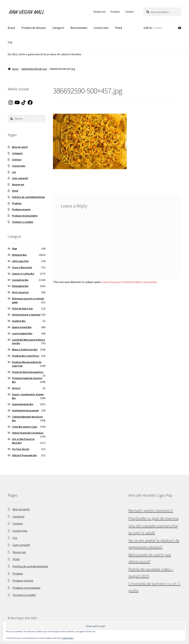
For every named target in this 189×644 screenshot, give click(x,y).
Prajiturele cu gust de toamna (153, 518)
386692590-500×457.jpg (34, 69)
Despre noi (100, 12)
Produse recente (21, 209)
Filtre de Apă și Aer (22, 309)
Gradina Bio (19, 321)
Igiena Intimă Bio (22, 327)
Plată (118, 28)
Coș (10, 42)
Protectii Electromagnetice (28, 372)
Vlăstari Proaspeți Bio (24, 455)
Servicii (16, 388)
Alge (14, 249)
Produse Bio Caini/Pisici (26, 356)
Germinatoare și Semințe (26, 315)
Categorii (58, 28)
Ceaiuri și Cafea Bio (23, 274)
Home (15, 69)
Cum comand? (20, 178)
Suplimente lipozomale (25, 410)
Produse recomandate (25, 216)
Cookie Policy (68, 638)
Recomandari (79, 28)
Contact (129, 12)
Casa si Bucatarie (22, 267)
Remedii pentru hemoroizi (151, 511)
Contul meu (101, 28)
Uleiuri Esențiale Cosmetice (28, 433)
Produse (115, 12)
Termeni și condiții (23, 222)
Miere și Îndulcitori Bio (25, 350)
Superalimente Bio (23, 404)
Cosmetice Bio (20, 280)
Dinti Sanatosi (20, 292)
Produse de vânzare (34, 28)
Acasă (11, 28)
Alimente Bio (19, 255)
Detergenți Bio (20, 286)
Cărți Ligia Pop (20, 261)
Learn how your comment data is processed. (130, 282)
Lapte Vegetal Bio (22, 333)
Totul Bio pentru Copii (25, 427)
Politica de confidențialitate (28, 197)
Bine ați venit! (20, 147)
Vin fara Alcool (20, 449)
